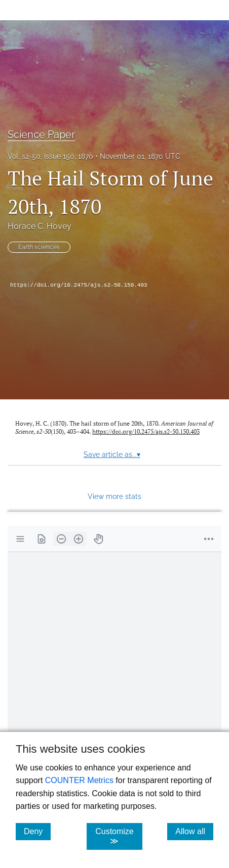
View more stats (114, 496)
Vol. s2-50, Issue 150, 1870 (50, 156)
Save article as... (112, 454)
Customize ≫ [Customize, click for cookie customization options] (119, 836)
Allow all (194, 831)
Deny (37, 831)
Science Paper (41, 134)
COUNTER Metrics (79, 780)
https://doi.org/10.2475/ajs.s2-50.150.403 (79, 285)
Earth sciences (39, 247)
